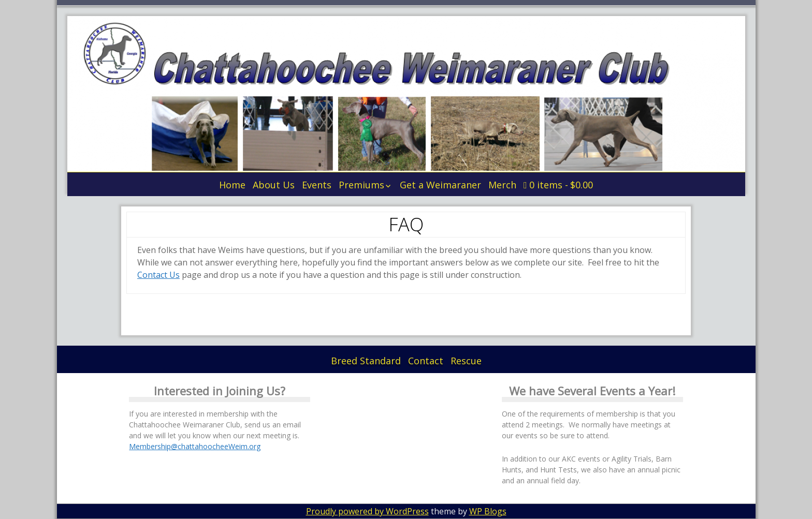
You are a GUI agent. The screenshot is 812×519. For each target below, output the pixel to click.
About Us (274, 185)
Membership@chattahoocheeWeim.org (195, 446)
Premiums (361, 185)
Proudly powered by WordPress (367, 511)
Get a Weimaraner (440, 185)
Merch (502, 185)
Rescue (466, 361)
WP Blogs (488, 511)
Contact (426, 361)
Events (317, 185)
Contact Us (158, 275)
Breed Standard (366, 361)
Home (232, 185)
